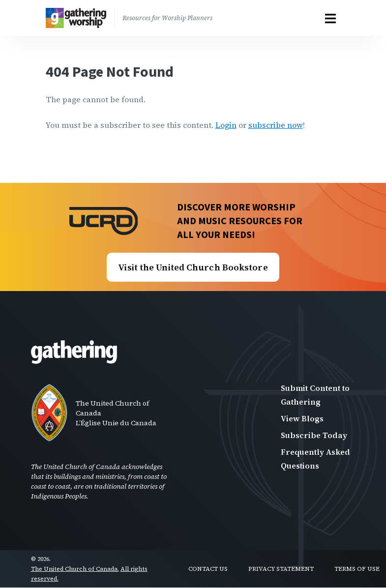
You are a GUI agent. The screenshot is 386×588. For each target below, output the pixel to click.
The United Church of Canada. (75, 569)
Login (226, 125)
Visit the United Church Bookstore (193, 267)
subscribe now (276, 125)
